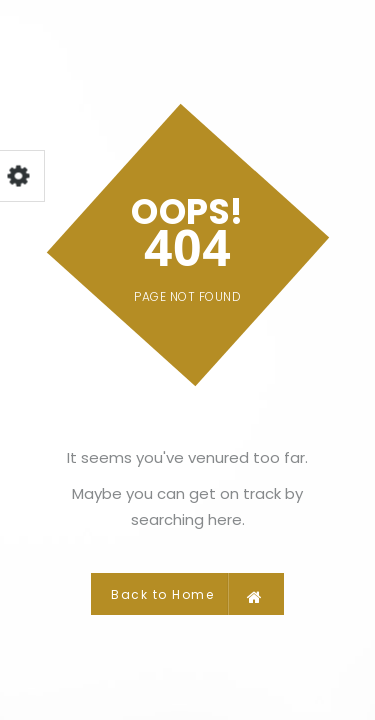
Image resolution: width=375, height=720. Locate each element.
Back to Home (187, 594)
